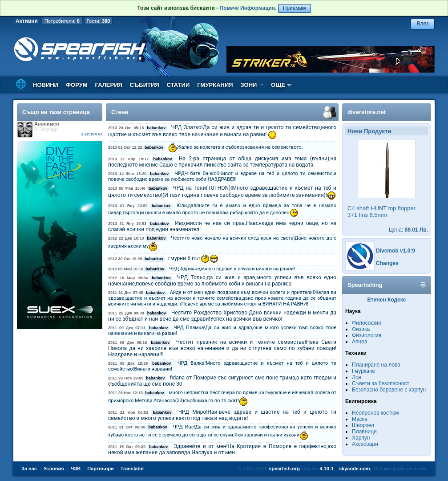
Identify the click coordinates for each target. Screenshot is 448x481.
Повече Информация (247, 8)
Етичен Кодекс (387, 300)
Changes (387, 263)
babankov (156, 128)
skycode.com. (355, 469)
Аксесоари (365, 444)
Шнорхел (363, 425)
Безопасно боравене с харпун (389, 390)
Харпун (361, 438)
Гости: (99, 21)
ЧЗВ (76, 469)
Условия (54, 469)
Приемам (295, 8)
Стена (120, 112)
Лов (357, 377)
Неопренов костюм (375, 413)
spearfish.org (284, 469)
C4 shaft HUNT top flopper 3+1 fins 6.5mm (381, 212)
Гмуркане (363, 371)
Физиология (367, 335)
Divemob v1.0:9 (396, 251)
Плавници (364, 432)
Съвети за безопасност (381, 383)
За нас (29, 469)
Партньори (101, 469)
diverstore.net (367, 112)
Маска (360, 419)
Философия (367, 323)
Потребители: (62, 21)
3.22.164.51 (92, 134)
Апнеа (359, 342)
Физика (361, 329)
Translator (132, 469)
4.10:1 (327, 469)
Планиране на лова (376, 365)
